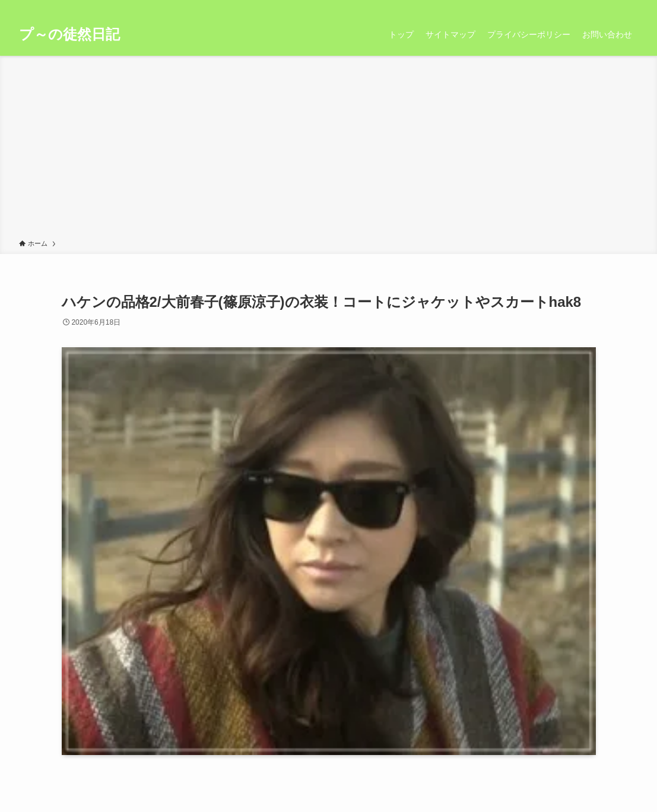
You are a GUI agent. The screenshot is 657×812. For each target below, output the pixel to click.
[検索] (630, 7)
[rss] (615, 7)
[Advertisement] (328, 150)
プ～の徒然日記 (69, 34)
